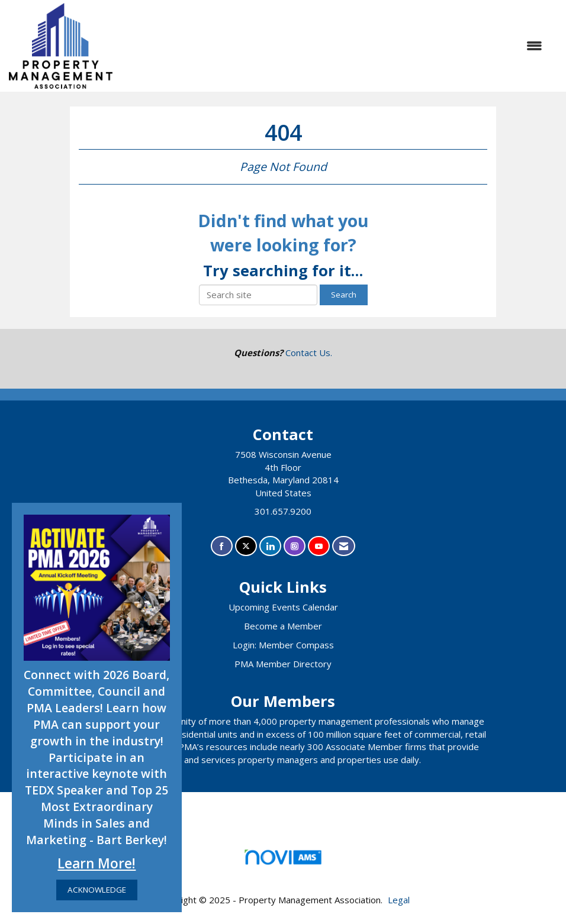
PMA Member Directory (283, 664)
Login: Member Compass (283, 645)
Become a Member (283, 626)
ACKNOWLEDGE (97, 890)
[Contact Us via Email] (344, 546)
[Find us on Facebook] (222, 546)
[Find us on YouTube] (319, 546)
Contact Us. (309, 353)
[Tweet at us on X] (246, 546)
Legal (399, 900)
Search (344, 295)
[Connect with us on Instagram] (295, 546)
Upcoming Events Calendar (283, 607)
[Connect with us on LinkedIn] (270, 546)
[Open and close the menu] (333, 46)
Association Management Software (283, 861)
